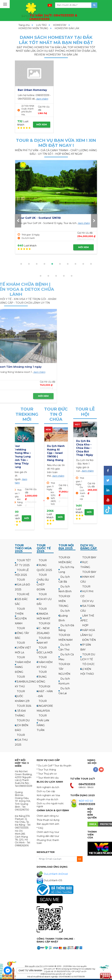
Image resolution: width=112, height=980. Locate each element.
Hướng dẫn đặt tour (48, 836)
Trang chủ (24, 25)
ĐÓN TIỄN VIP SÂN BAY (88, 645)
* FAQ (40, 828)
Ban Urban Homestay (32, 90)
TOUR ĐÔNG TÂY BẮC (22, 633)
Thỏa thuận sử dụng (48, 820)
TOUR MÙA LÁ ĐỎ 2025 (22, 585)
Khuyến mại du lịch (47, 799)
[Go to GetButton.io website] (8, 977)
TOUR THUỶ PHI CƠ (87, 591)
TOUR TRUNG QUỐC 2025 (44, 565)
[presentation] (18, 221)
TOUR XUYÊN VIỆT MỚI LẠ (23, 648)
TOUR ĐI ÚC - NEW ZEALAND (43, 628)
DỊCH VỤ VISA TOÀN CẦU (88, 606)
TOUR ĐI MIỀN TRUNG (64, 601)
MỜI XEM (42, 125)
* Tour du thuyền (62, 766)
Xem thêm (42, 99)
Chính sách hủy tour (48, 832)
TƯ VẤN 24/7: (53, 17)
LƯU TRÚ (41, 25)
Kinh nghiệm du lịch (48, 787)
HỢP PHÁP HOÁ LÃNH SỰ (88, 630)
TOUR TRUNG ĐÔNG (42, 677)
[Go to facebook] (8, 970)
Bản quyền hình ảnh (48, 824)
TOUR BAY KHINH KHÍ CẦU (88, 577)
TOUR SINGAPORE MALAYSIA (45, 706)
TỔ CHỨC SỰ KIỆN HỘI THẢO (87, 669)
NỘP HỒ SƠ (86, 801)
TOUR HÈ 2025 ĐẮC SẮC (22, 599)
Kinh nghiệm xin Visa (48, 795)
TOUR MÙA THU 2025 (21, 740)
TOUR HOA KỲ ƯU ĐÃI (44, 599)
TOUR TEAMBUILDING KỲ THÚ (25, 682)
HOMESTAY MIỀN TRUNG (33, 28)
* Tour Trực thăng (46, 770)
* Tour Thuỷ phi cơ (47, 774)
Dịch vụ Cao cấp (46, 791)
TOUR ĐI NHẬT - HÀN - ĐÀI (45, 691)
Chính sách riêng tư (48, 816)
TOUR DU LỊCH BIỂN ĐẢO (22, 725)
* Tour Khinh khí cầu (48, 778)
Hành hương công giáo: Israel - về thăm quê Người (55, 453)
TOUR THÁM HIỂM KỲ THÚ (45, 662)
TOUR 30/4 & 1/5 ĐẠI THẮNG (23, 711)
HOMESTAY (60, 25)
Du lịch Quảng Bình (64, 616)
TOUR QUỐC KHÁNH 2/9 (22, 696)
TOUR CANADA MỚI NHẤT (44, 614)
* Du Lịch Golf (44, 766)
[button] (21, 264)
